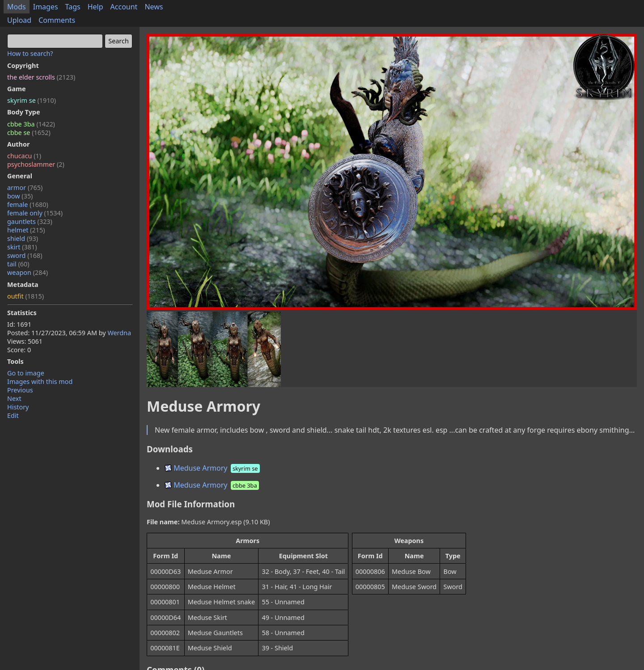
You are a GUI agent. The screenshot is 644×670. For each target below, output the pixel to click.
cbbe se (29, 133)
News (154, 7)
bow (20, 196)
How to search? (30, 53)
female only (35, 213)
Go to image (26, 373)
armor (25, 188)
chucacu (24, 156)
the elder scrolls (41, 77)
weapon (28, 272)
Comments (57, 20)
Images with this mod (40, 381)
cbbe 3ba (31, 124)
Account (124, 7)
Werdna (119, 333)
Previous (20, 390)
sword (25, 255)
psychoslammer (36, 164)
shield (23, 238)
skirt (22, 247)
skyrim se (32, 100)
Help (95, 7)
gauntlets (30, 221)
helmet (26, 230)
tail (18, 264)
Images (46, 7)
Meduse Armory (213, 468)
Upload (19, 20)
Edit (13, 415)
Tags (73, 7)
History (18, 407)
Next (14, 398)
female (28, 204)
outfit (25, 296)
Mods (17, 7)
